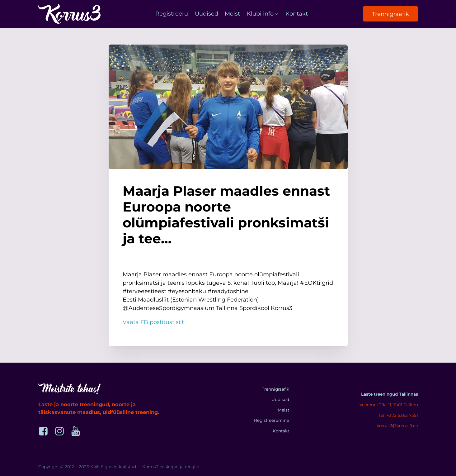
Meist (232, 14)
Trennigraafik (390, 14)
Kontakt (297, 14)
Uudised (207, 14)
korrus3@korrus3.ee (397, 426)
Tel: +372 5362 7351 (398, 415)
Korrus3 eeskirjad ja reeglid (171, 467)
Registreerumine (272, 420)
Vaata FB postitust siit (153, 322)
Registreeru (172, 14)
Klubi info (263, 14)
